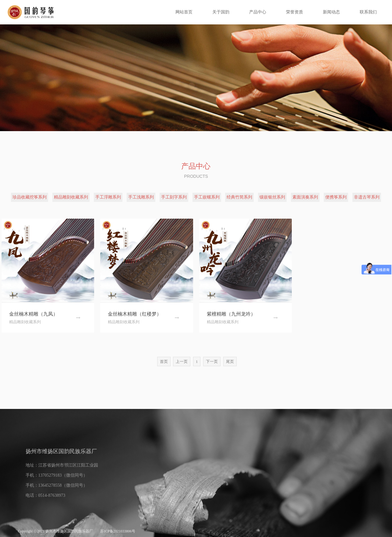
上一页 (182, 362)
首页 (164, 362)
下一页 (212, 362)
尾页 (230, 362)
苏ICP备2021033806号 (118, 531)
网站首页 (184, 12)
